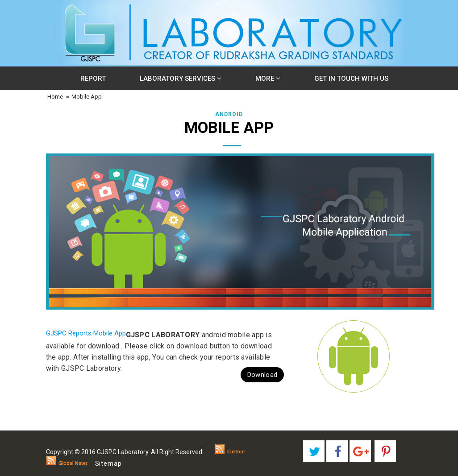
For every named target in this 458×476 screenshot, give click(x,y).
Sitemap (108, 464)
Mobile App (87, 97)
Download (262, 375)
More (268, 79)
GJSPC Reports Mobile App (86, 333)
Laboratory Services (181, 79)
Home (54, 97)
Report (93, 79)
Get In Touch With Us (351, 79)
